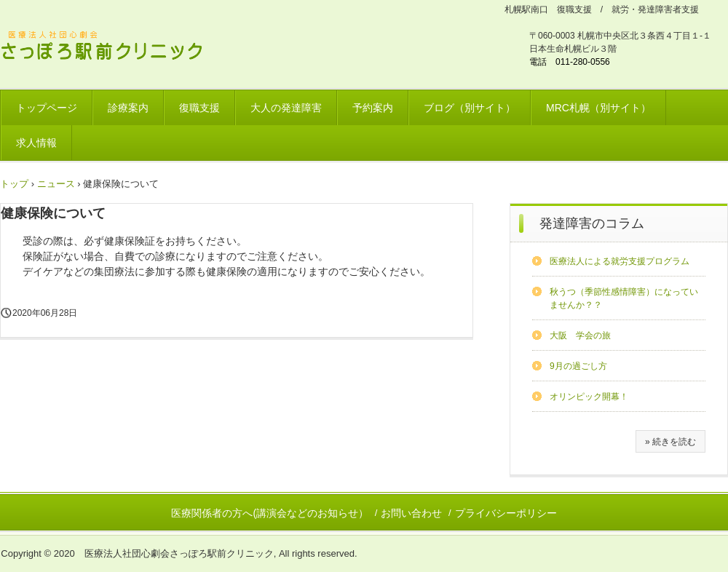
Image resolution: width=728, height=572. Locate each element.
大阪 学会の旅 (580, 335)
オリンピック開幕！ (589, 397)
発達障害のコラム (592, 223)
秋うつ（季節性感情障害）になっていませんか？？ (624, 298)
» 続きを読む (670, 442)
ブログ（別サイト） (470, 108)
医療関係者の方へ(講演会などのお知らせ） (270, 513)
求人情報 (36, 143)
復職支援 (199, 108)
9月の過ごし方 (578, 366)
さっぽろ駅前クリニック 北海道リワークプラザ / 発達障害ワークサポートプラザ (111, 48)
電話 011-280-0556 (570, 62)
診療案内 (128, 108)
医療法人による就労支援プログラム (620, 261)
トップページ (47, 108)
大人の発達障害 (286, 108)
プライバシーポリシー (506, 513)
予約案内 (373, 108)
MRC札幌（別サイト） (598, 108)
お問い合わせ (411, 513)
